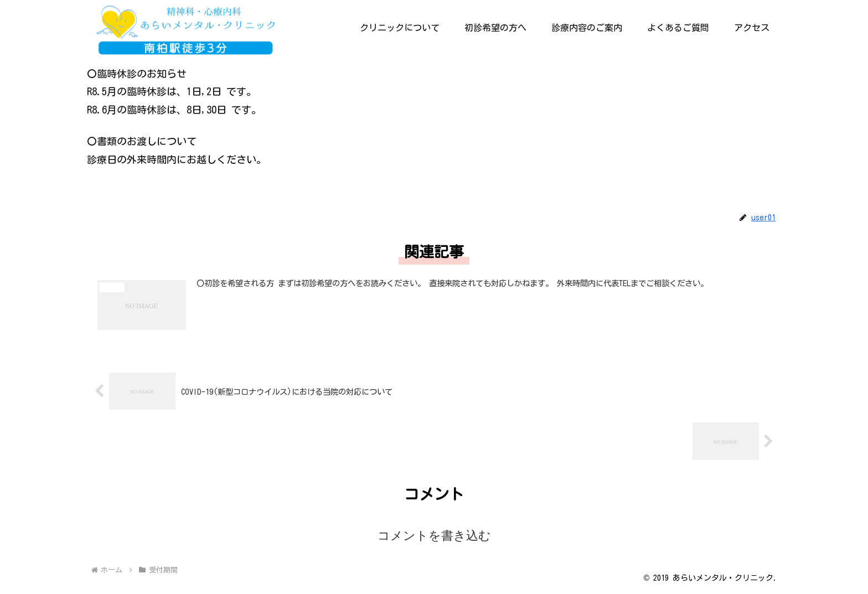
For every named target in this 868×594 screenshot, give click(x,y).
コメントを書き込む (434, 536)
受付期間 (108, 192)
